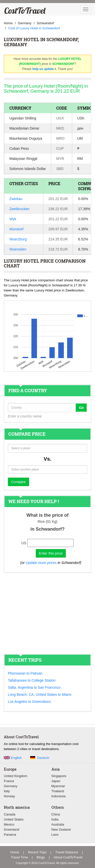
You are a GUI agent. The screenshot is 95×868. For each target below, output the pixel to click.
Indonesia (59, 796)
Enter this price (51, 553)
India (55, 819)
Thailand (58, 791)
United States (14, 819)
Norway (9, 796)
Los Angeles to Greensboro (29, 702)
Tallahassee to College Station (32, 680)
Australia (58, 824)
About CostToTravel (68, 857)
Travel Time (19, 857)
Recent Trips (37, 852)
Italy (7, 791)
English (16, 758)
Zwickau (16, 199)
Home (15, 852)
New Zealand (61, 829)
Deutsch (43, 758)
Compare (18, 482)
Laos (55, 835)
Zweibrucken (19, 209)
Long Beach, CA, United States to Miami (40, 695)
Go (81, 408)
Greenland (12, 829)
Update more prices (41, 563)
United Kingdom (16, 776)
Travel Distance (67, 852)
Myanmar (58, 786)
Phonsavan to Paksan (25, 673)
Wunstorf (16, 229)
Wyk (13, 219)
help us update (43, 69)
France (9, 781)
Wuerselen (18, 249)
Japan (56, 781)
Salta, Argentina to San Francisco (34, 687)
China (56, 814)
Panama (10, 835)
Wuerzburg (18, 239)
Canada (10, 814)
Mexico (9, 824)
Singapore (59, 776)
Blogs (41, 857)
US (24, 543)
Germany (11, 786)
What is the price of (47, 515)
